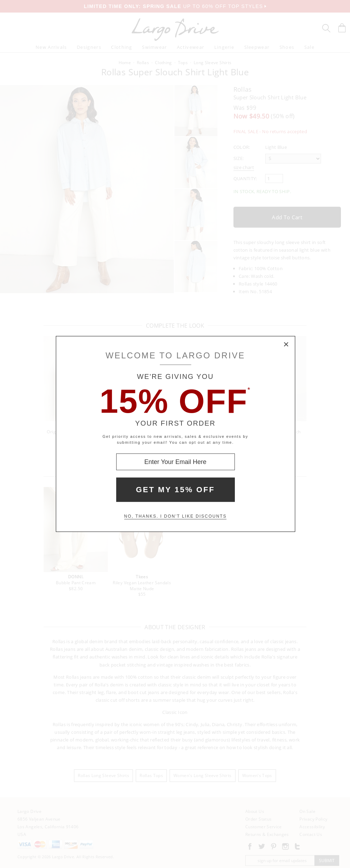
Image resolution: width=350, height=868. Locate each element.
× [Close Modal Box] (286, 345)
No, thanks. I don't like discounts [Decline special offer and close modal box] (176, 516)
